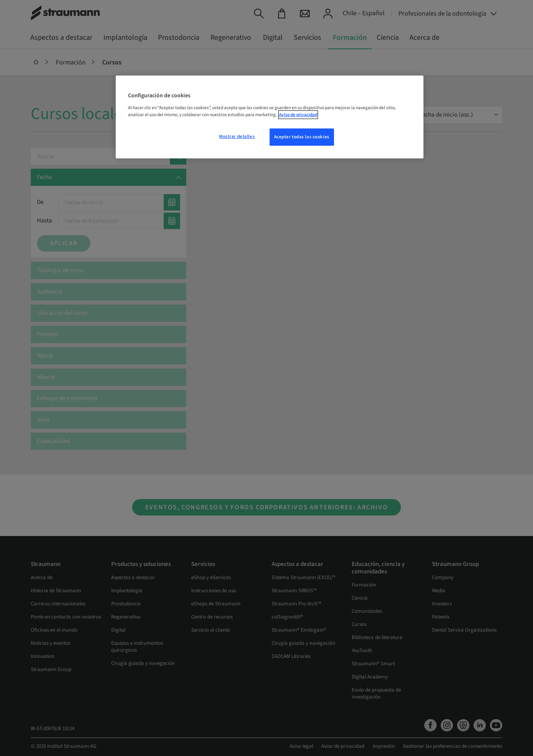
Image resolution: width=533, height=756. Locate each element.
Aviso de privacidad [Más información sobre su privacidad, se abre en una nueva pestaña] (298, 115)
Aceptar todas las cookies (302, 137)
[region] (270, 117)
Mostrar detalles (237, 136)
